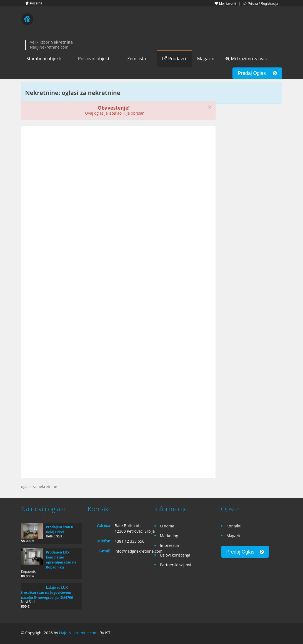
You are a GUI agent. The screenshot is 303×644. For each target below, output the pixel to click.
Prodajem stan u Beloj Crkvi (60, 529)
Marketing (169, 536)
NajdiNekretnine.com (78, 633)
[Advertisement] (118, 173)
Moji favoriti (225, 4)
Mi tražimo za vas (246, 59)
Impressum (170, 545)
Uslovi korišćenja (175, 555)
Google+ (265, 634)
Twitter (279, 634)
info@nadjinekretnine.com (139, 551)
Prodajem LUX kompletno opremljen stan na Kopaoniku (61, 560)
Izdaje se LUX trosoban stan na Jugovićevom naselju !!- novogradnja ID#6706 (47, 593)
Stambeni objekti (44, 59)
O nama (167, 526)
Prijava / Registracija (261, 4)
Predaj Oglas (257, 73)
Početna (34, 3)
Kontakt (234, 526)
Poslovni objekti (94, 59)
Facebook (253, 634)
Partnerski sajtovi (176, 565)
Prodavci (174, 59)
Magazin (206, 59)
